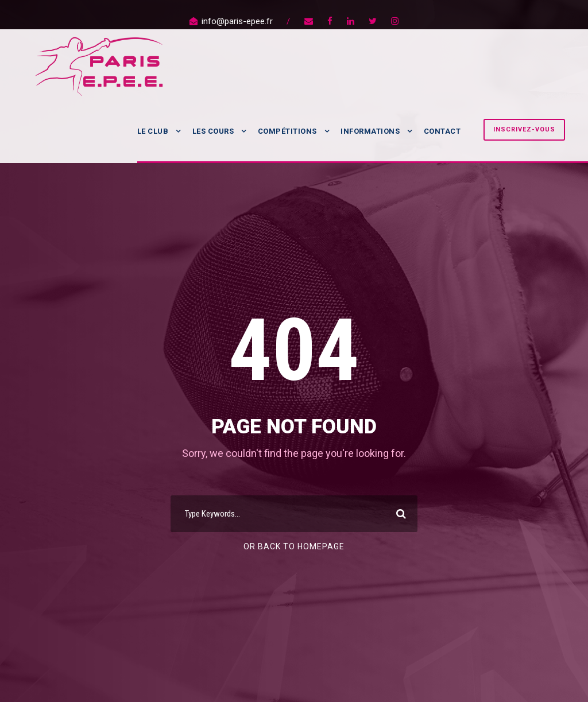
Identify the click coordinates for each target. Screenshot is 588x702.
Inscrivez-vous (524, 129)
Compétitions (287, 131)
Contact (442, 131)
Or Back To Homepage (294, 546)
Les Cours (213, 131)
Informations (370, 131)
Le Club (153, 131)
